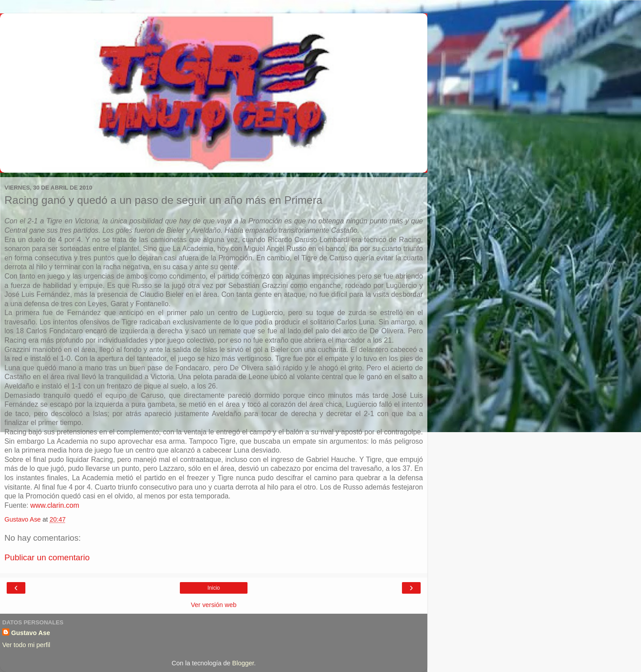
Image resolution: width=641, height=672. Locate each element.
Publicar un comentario (47, 557)
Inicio (214, 588)
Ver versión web (214, 605)
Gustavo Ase (30, 633)
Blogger (243, 663)
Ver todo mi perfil (26, 645)
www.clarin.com (55, 505)
